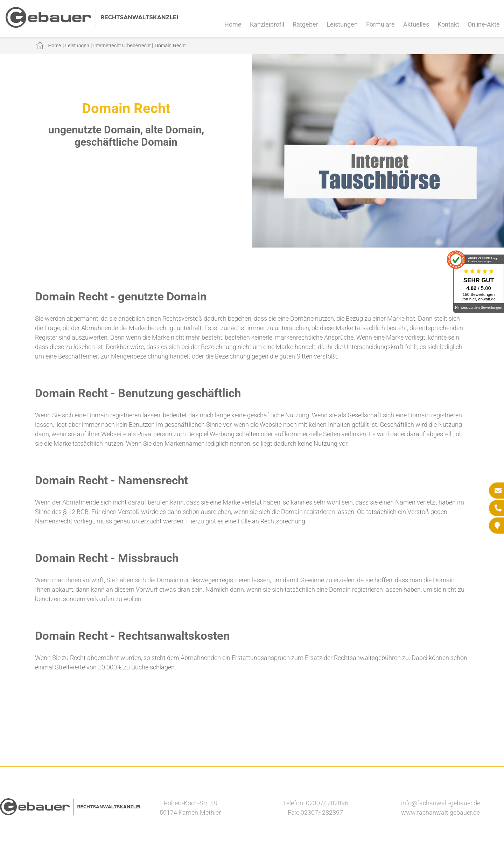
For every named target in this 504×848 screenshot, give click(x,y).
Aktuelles (416, 24)
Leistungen (342, 24)
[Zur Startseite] (92, 26)
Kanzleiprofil (267, 24)
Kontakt (448, 24)
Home (233, 24)
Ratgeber (305, 24)
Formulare (380, 24)
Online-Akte (484, 24)
